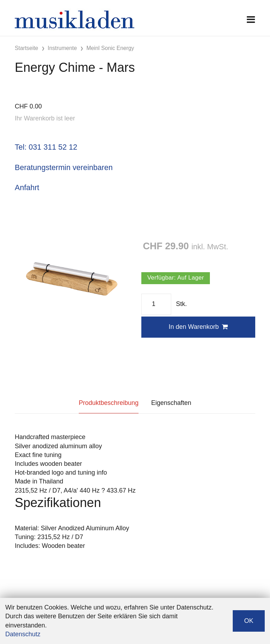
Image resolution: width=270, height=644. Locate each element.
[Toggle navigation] (251, 20)
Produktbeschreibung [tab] (109, 403)
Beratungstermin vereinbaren (64, 167)
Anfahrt (27, 187)
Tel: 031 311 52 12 (46, 147)
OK (249, 621)
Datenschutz (23, 634)
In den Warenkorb (198, 327)
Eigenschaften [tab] (171, 403)
